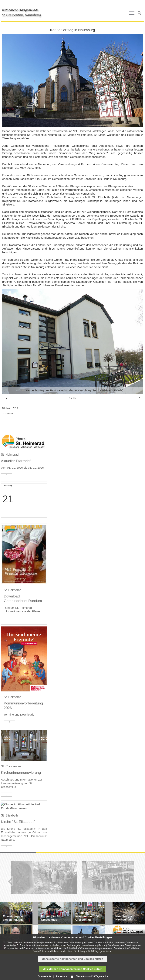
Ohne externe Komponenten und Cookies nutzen (72, 959)
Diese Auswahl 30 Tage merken (92, 976)
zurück (9, 414)
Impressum (62, 976)
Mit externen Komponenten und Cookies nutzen (72, 969)
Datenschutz (44, 976)
